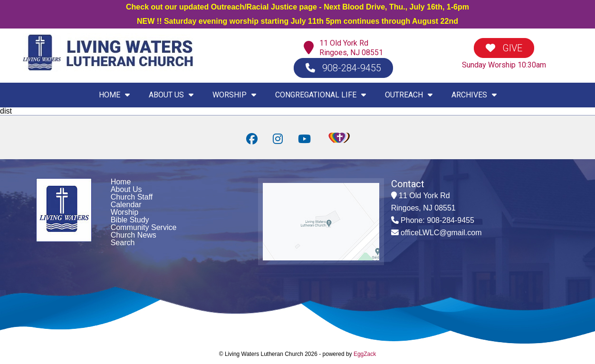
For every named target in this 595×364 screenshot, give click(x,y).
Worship (125, 212)
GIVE (504, 48)
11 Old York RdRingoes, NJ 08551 (351, 48)
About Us (126, 189)
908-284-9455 (343, 68)
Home (121, 182)
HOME (114, 95)
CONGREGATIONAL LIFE (321, 95)
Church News (134, 235)
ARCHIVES (474, 95)
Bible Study (130, 220)
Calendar (126, 205)
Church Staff (132, 197)
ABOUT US (171, 95)
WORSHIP (234, 95)
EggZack (365, 354)
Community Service (144, 227)
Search (123, 243)
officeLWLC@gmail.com (441, 233)
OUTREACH (409, 95)
